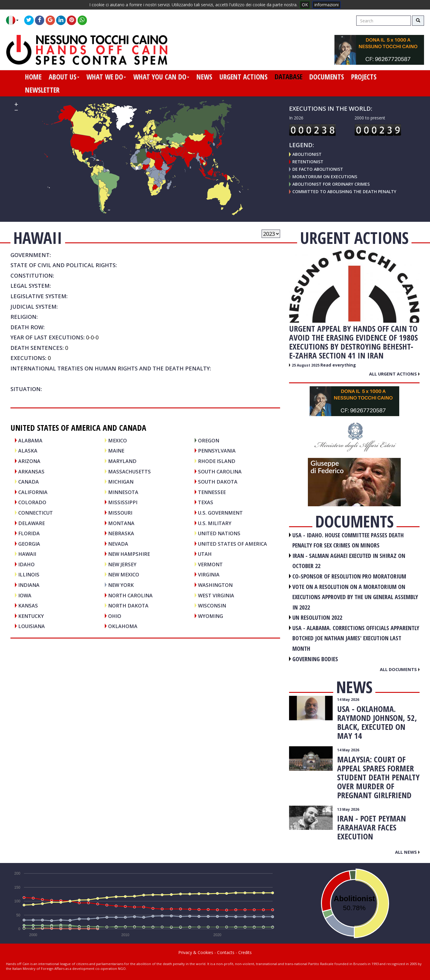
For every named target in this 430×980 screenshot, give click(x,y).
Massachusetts (129, 471)
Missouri (120, 513)
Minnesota (123, 492)
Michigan (121, 482)
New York (121, 585)
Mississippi (123, 502)
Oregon (209, 440)
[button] (14, 20)
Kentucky (31, 616)
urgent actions (244, 77)
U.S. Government (220, 513)
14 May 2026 (348, 700)
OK (305, 5)
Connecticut (36, 513)
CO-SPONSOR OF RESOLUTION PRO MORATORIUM (349, 576)
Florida (29, 533)
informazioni (327, 5)
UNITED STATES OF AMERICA (232, 544)
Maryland (122, 461)
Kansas (28, 606)
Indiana (29, 585)
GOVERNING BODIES (315, 659)
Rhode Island (217, 461)
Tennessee (212, 492)
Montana (121, 523)
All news (407, 852)
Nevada (118, 544)
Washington (215, 585)
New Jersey (122, 564)
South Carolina (220, 471)
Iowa (25, 595)
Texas (206, 502)
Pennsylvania (217, 451)
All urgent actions (394, 374)
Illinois (29, 574)
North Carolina (130, 595)
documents (327, 77)
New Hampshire (129, 554)
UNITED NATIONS (219, 533)
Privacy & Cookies (196, 952)
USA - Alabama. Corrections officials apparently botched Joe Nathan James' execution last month (356, 638)
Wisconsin (212, 606)
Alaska (28, 451)
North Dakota (128, 606)
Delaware (32, 523)
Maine (116, 451)
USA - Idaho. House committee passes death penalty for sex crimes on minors (348, 540)
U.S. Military (215, 523)
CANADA (29, 482)
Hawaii (27, 554)
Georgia (29, 544)
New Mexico (124, 574)
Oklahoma (123, 626)
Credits (245, 952)
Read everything (338, 365)
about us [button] (64, 77)
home (33, 77)
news (204, 77)
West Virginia (216, 595)
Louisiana (32, 626)
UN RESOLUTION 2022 (317, 617)
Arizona (29, 461)
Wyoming (211, 616)
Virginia (209, 574)
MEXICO (118, 440)
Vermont (210, 564)
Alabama (30, 440)
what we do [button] (106, 77)
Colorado (32, 502)
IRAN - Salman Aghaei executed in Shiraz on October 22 (349, 561)
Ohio (115, 616)
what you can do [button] (161, 77)
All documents (400, 669)
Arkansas (31, 471)
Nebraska (121, 533)
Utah (205, 554)
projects (364, 77)
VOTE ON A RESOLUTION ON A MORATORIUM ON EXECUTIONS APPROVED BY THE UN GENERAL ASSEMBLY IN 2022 (355, 597)
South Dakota (218, 482)
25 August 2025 (306, 365)
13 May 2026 (348, 809)
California (33, 492)
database (289, 77)
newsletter (42, 90)
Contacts (226, 952)
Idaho (26, 564)
